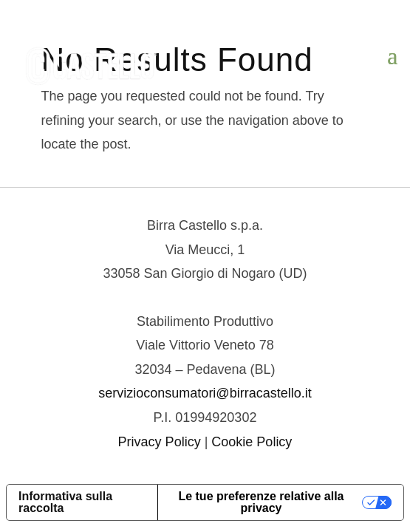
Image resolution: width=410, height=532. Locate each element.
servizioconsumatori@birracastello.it (205, 393)
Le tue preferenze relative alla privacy (261, 502)
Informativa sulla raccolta (65, 502)
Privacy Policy (160, 442)
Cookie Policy (252, 442)
